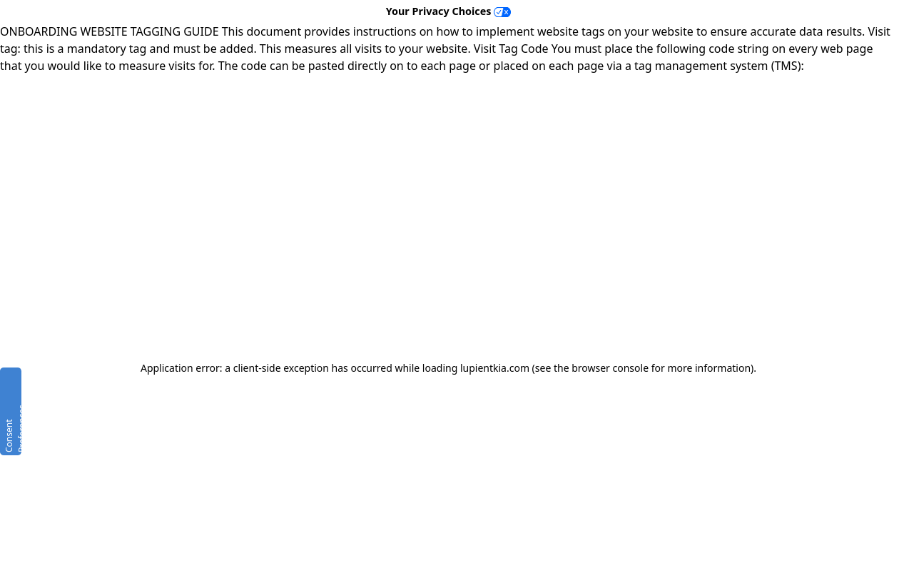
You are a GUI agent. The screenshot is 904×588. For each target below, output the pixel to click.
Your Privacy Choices (449, 11)
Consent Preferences (12, 429)
